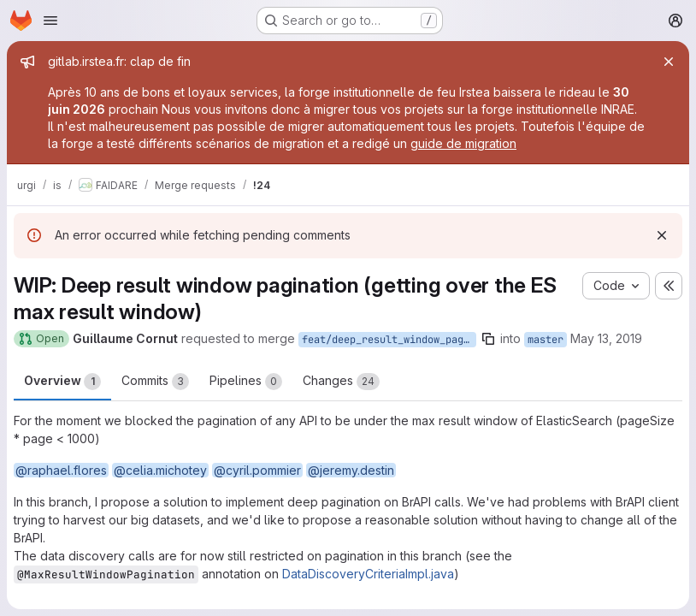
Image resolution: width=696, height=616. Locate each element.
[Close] (669, 62)
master (546, 340)
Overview (62, 382)
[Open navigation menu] (50, 21)
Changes (341, 382)
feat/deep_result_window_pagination (389, 340)
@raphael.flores (61, 470)
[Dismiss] (662, 235)
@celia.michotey (160, 470)
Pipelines (246, 382)
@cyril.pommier (257, 470)
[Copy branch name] (488, 339)
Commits (155, 382)
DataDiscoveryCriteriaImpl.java (368, 574)
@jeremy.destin (351, 470)
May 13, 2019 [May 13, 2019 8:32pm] (606, 338)
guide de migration (463, 143)
